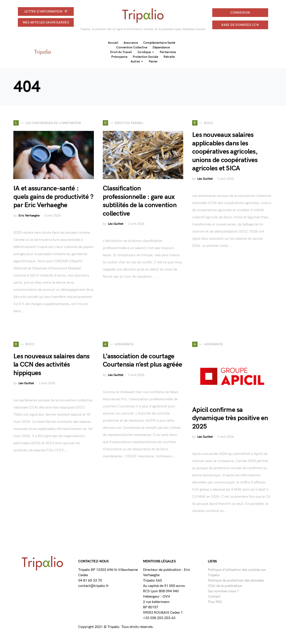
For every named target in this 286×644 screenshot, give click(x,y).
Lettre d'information (46, 11)
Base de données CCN (240, 25)
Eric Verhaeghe (29, 216)
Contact (214, 597)
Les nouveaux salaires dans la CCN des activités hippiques (52, 365)
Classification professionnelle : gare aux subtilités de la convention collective (140, 201)
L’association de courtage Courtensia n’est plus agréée (142, 361)
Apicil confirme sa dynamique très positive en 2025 (230, 418)
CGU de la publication (225, 586)
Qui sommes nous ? (223, 591)
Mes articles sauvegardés (46, 22)
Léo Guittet (116, 224)
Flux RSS (215, 602)
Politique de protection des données (236, 581)
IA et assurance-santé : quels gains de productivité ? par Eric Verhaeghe (53, 197)
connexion (240, 13)
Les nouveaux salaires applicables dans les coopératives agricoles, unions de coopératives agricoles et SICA (225, 152)
